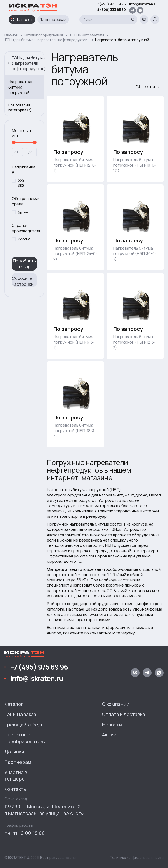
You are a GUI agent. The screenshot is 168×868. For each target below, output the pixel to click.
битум (23, 212)
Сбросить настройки (23, 281)
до (30, 152)
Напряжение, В (24, 170)
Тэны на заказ (53, 19)
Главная (11, 35)
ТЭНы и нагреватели (87, 35)
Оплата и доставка (123, 714)
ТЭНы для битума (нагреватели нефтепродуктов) (47, 40)
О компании (116, 704)
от (17, 152)
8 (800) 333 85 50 (111, 10)
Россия (24, 239)
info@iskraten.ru (143, 4)
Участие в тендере (16, 776)
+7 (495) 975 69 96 (110, 4)
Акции (109, 735)
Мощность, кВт (22, 133)
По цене (151, 86)
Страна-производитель (24, 228)
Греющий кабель (24, 725)
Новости (112, 725)
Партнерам (18, 762)
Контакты (16, 789)
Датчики (14, 752)
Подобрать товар (24, 264)
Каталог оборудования (44, 35)
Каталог (25, 19)
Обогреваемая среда (24, 201)
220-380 (22, 183)
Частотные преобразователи (25, 738)
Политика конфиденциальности (137, 858)
